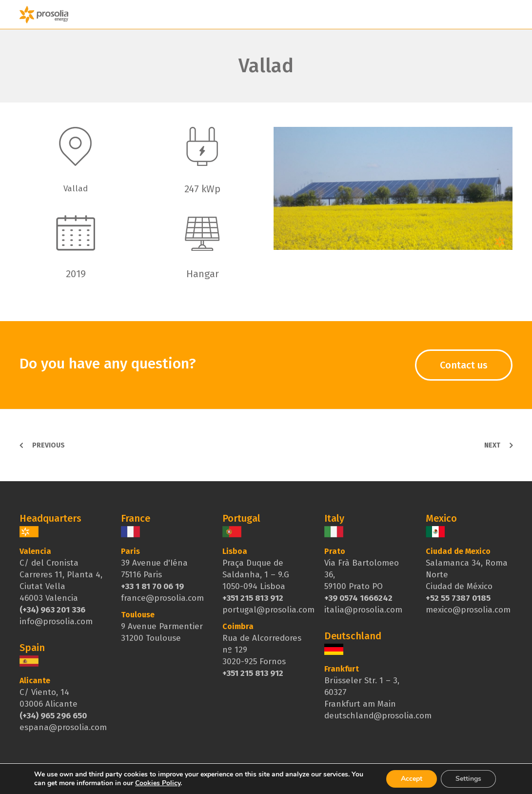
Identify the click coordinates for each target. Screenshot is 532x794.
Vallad (266, 66)
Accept (412, 779)
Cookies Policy (158, 783)
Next (492, 445)
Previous (49, 445)
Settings (468, 779)
